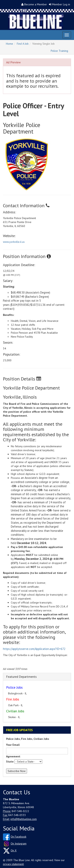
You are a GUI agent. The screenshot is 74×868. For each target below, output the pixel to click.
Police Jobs (14, 687)
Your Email (13, 745)
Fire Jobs (13, 699)
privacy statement (13, 864)
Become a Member (36, 4)
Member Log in (61, 4)
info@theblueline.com (24, 819)
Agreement (13, 756)
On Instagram (19, 844)
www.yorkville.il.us (14, 242)
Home (9, 44)
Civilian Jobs (15, 711)
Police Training (59, 51)
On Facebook (18, 837)
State (10, 762)
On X (14, 850)
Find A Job (23, 44)
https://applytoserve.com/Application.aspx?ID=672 (34, 649)
